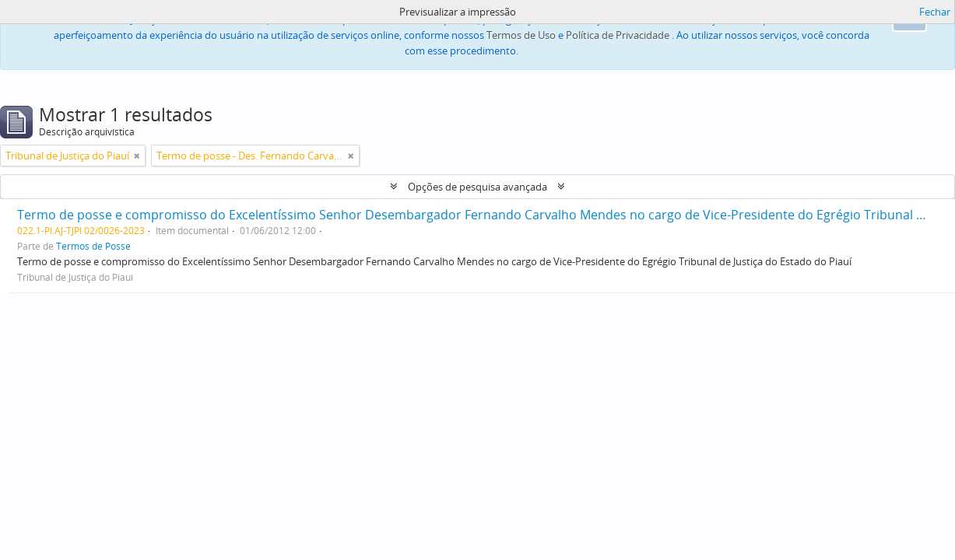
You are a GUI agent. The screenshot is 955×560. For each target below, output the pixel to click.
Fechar (935, 12)
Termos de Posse (93, 246)
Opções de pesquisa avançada (477, 187)
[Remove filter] (137, 156)
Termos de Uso (521, 35)
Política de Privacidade (618, 35)
